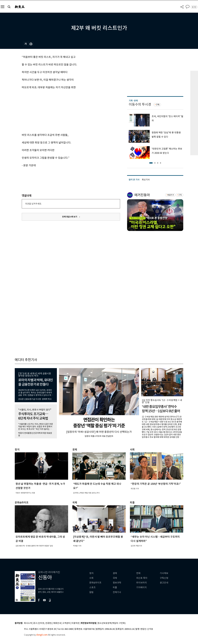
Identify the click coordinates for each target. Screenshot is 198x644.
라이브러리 (141, 583)
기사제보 (164, 573)
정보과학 (117, 583)
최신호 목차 (142, 578)
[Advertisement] (64, 111)
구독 (158, 105)
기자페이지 (141, 587)
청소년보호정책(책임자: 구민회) (112, 623)
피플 (115, 587)
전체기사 (117, 592)
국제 (115, 578)
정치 (91, 573)
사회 (91, 578)
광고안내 (164, 583)
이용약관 (75, 623)
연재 (138, 573)
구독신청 (164, 578)
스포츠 (92, 587)
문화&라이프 (95, 583)
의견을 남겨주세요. (33, 204)
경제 (115, 573)
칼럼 (91, 592)
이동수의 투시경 (140, 104)
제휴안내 (57, 623)
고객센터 (66, 623)
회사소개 (28, 623)
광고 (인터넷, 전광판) (43, 623)
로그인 (194, 7)
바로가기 (171, 195)
